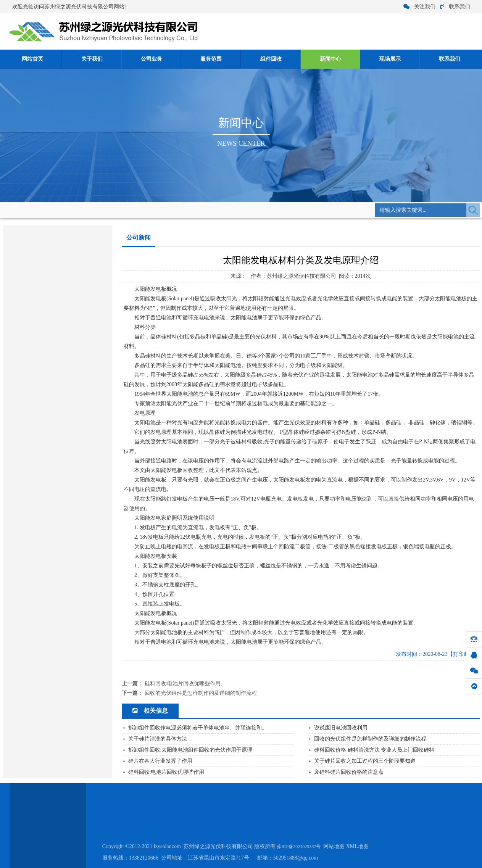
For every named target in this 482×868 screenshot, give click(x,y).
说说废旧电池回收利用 (341, 728)
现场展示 (390, 59)
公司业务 (152, 59)
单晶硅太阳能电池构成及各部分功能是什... (56, 349)
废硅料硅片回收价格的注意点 (349, 772)
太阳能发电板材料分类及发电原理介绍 (52, 432)
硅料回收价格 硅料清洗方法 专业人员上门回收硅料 (374, 750)
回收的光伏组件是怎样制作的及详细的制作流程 (201, 693)
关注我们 (419, 7)
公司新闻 (123, 210)
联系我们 (455, 7)
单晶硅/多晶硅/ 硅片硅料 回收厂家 (47, 384)
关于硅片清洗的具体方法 (37, 361)
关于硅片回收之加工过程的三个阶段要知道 (365, 761)
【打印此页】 (464, 654)
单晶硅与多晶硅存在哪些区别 (42, 396)
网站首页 (32, 59)
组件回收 (271, 59)
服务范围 (211, 59)
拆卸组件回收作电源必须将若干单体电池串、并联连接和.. (196, 728)
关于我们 (92, 59)
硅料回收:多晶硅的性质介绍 (40, 408)
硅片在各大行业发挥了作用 (39, 337)
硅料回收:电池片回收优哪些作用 (45, 420)
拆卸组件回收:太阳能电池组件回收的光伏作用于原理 (190, 750)
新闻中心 (330, 59)
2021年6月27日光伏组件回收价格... (47, 325)
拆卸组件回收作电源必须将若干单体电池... (56, 373)
